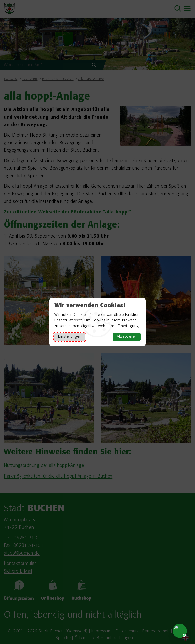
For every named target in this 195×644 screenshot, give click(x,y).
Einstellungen (70, 337)
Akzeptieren (127, 337)
